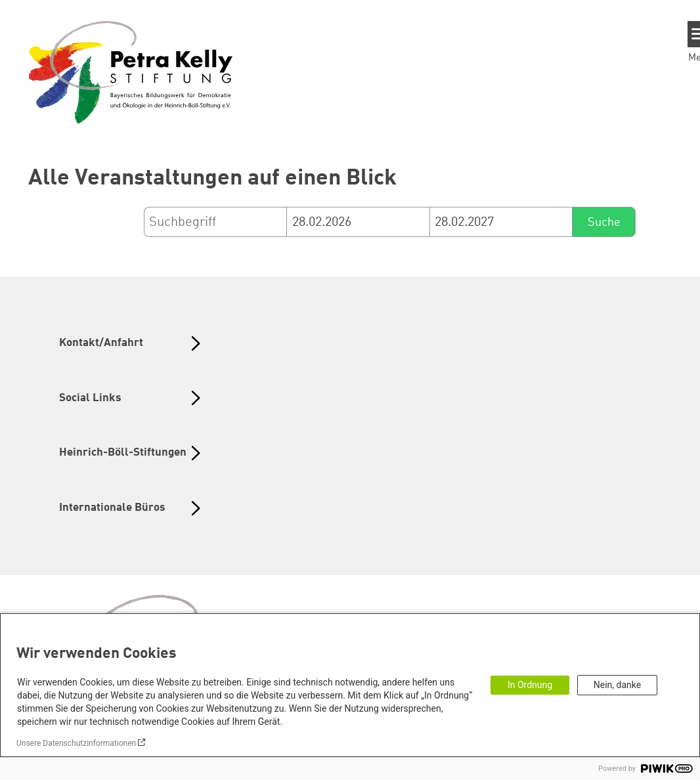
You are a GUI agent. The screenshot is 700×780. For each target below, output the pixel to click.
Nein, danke (617, 685)
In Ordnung (530, 685)
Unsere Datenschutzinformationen (76, 743)
